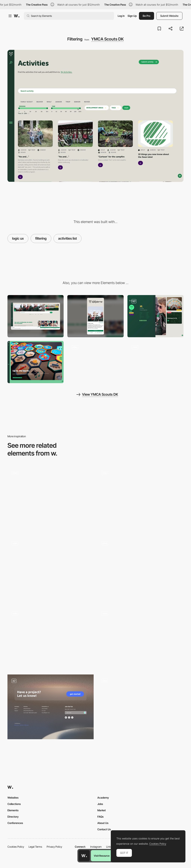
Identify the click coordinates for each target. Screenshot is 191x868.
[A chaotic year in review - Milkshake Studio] (51, 498)
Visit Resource (102, 856)
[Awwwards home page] (84, 856)
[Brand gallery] (36, 362)
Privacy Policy (54, 847)
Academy (103, 798)
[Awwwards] (17, 16)
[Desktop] (36, 316)
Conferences (15, 823)
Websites (13, 798)
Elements (13, 810)
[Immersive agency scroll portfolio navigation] (140, 705)
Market (102, 810)
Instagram (96, 847)
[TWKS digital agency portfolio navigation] (51, 638)
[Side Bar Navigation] (140, 499)
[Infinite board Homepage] (51, 569)
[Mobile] (95, 316)
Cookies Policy (16, 847)
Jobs (100, 804)
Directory (13, 817)
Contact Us (104, 829)
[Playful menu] (155, 316)
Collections (14, 804)
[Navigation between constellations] (140, 569)
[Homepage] (95, 362)
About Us (103, 823)
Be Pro (147, 16)
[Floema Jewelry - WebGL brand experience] (140, 638)
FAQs (100, 817)
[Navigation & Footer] (51, 707)
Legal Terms (35, 847)
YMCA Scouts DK (107, 39)
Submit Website (169, 16)
